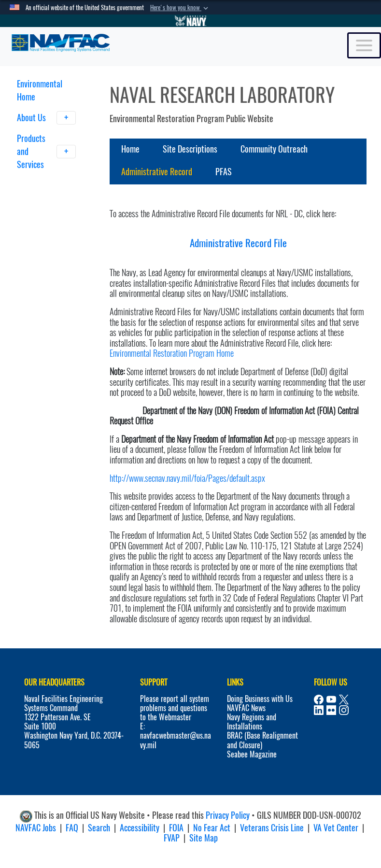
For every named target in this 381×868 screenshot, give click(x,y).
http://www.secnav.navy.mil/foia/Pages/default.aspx (187, 478)
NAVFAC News (246, 708)
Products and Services (47, 151)
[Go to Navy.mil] (191, 21)
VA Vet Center (336, 828)
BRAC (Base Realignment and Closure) (262, 740)
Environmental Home (40, 90)
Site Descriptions (190, 149)
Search (99, 828)
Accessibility (140, 828)
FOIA (176, 828)
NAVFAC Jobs (36, 828)
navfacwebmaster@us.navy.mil (176, 740)
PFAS (224, 172)
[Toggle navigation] (364, 45)
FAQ (72, 828)
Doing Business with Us (260, 699)
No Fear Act (212, 828)
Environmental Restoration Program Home (172, 353)
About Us (47, 118)
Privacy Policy (228, 815)
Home (130, 149)
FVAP (172, 838)
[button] (180, 8)
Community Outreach (274, 149)
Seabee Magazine (252, 754)
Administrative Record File (238, 243)
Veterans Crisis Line (272, 828)
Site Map (204, 838)
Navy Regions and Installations (252, 722)
